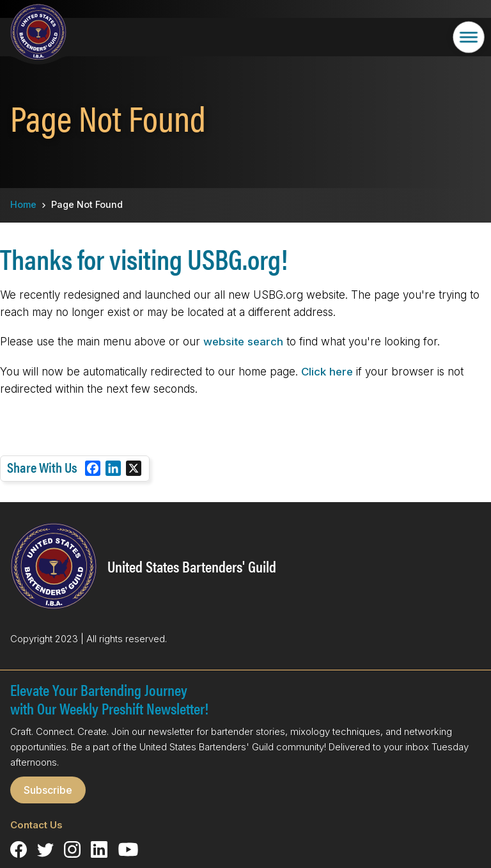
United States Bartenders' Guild (192, 566)
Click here (327, 372)
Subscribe (48, 790)
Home (23, 204)
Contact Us (36, 825)
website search (243, 342)
